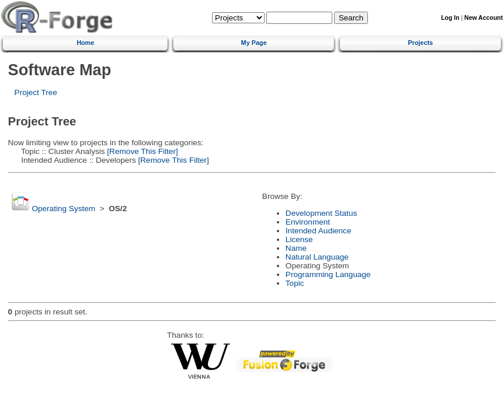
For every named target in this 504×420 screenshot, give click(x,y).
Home (85, 43)
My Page (254, 43)
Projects (420, 43)
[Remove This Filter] (142, 151)
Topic (295, 283)
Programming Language (328, 274)
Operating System (63, 209)
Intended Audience (319, 231)
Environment (308, 222)
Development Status (321, 213)
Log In (450, 18)
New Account (484, 18)
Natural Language (317, 257)
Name (296, 248)
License (299, 239)
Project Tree (36, 92)
